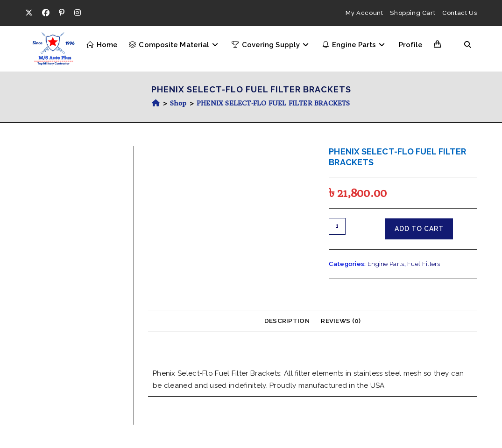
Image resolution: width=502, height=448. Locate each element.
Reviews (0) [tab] (341, 321)
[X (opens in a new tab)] (31, 13)
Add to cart (419, 229)
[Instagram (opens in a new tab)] (78, 13)
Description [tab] (287, 321)
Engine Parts (386, 264)
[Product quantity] (337, 226)
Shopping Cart (413, 13)
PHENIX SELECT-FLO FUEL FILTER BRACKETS (273, 103)
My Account (364, 13)
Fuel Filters (424, 264)
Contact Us (460, 13)
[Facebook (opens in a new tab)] (46, 13)
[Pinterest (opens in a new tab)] (62, 13)
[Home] (156, 103)
